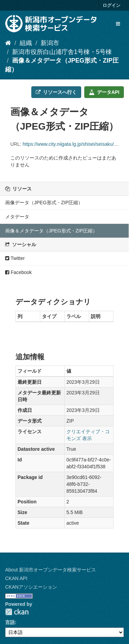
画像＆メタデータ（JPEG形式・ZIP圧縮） (51, 231)
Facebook (18, 272)
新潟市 (50, 43)
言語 (10, 622)
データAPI (104, 92)
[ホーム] (8, 43)
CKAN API (16, 578)
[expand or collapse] (118, 24)
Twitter (15, 258)
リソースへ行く (56, 92)
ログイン (111, 5)
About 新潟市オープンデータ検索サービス (51, 570)
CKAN (17, 612)
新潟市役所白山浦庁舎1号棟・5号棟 (62, 52)
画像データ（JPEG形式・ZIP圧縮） (44, 203)
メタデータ (17, 217)
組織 (26, 43)
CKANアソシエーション (31, 587)
